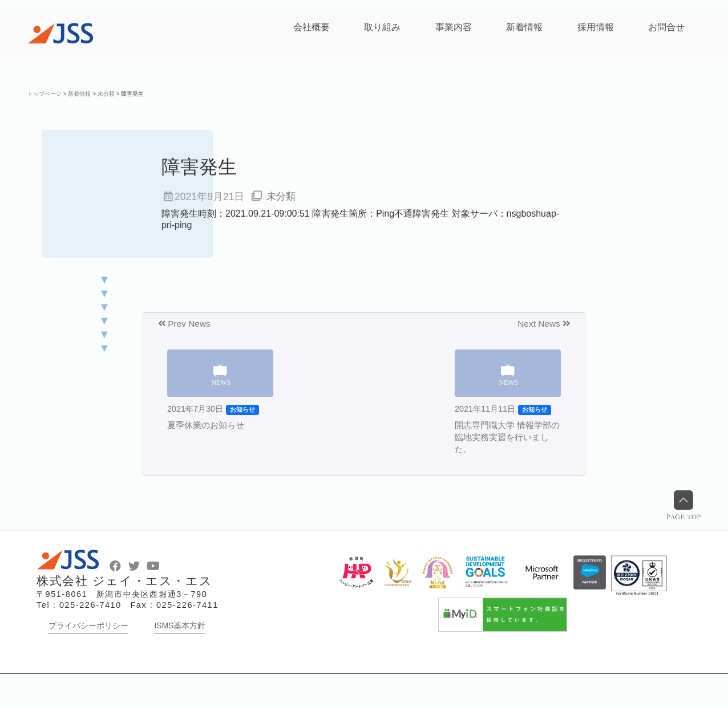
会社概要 (312, 27)
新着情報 (524, 27)
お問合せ (666, 27)
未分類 (282, 197)
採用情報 (596, 27)
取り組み (382, 27)
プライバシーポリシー (88, 659)
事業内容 (454, 27)
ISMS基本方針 (180, 659)
